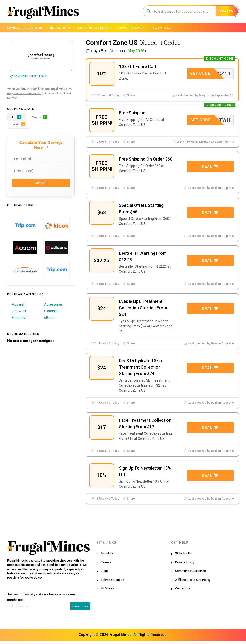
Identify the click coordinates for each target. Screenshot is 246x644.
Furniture (19, 318)
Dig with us (161, 28)
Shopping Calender (94, 28)
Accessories (53, 304)
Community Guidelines (191, 571)
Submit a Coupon (112, 580)
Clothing (50, 311)
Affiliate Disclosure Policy (193, 580)
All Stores (107, 588)
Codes (39, 117)
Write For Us (183, 553)
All (16, 117)
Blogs (105, 571)
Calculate (41, 183)
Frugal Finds (60, 28)
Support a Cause (131, 28)
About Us (107, 553)
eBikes (49, 318)
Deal (210, 166)
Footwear (19, 311)
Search (227, 11)
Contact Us (183, 588)
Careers (106, 562)
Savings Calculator (25, 28)
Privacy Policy (185, 562)
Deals (18, 124)
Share (129, 95)
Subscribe (80, 606)
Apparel (18, 304)
